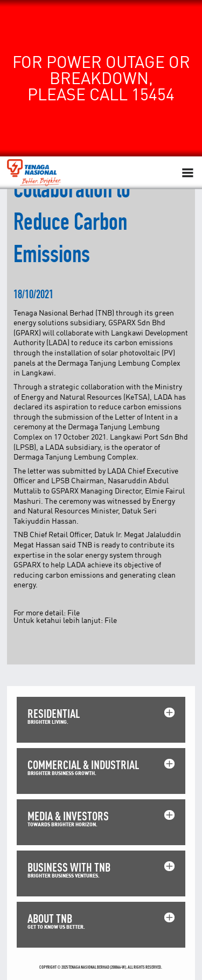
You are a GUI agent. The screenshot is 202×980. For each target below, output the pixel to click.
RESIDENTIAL (54, 713)
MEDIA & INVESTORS (68, 816)
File (74, 612)
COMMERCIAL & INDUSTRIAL (83, 765)
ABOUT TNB (50, 918)
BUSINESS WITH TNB (69, 867)
